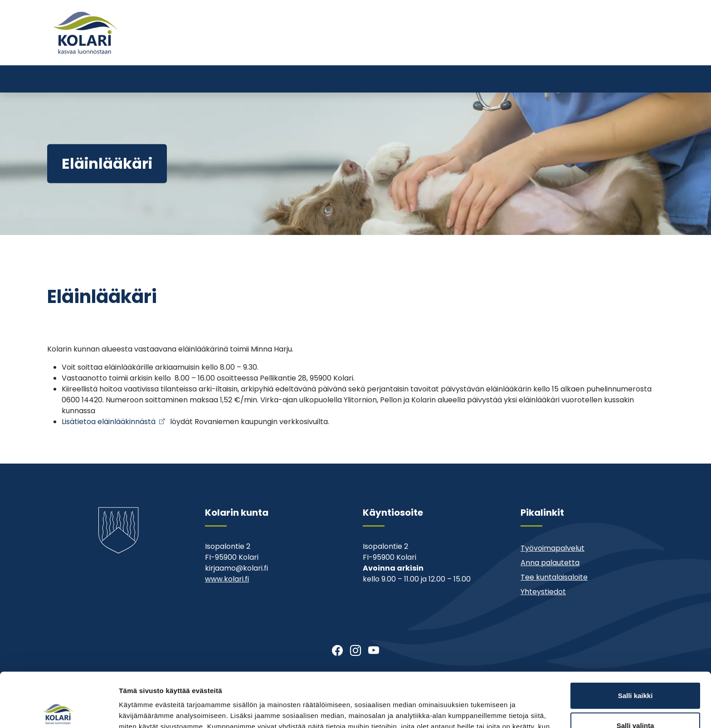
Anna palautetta (550, 563)
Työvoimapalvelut (553, 548)
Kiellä (635, 698)
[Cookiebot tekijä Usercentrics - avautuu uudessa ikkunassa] (59, 710)
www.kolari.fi (227, 579)
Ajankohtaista (455, 49)
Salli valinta (636, 669)
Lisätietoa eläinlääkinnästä (109, 422)
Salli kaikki (636, 639)
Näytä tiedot (485, 710)
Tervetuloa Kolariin (387, 49)
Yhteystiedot (565, 49)
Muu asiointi (511, 49)
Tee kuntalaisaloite (554, 577)
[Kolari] (85, 33)
